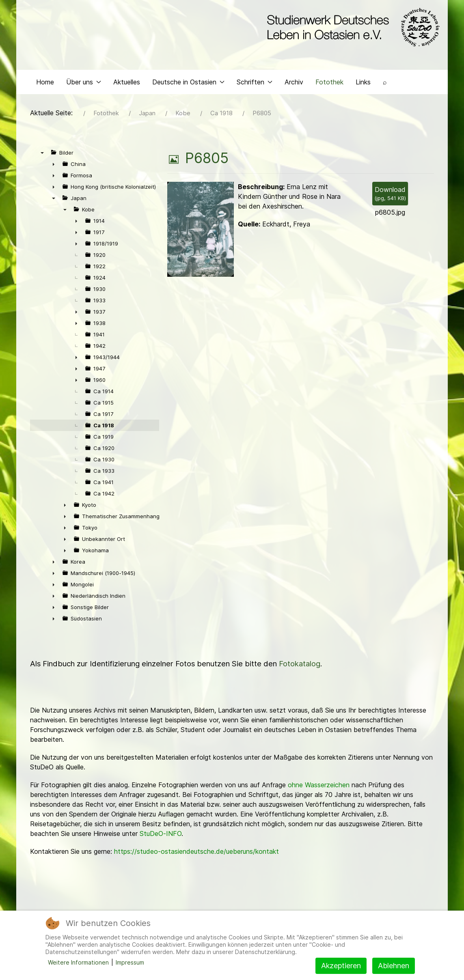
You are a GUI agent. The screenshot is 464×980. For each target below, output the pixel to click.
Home (45, 84)
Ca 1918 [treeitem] (104, 427)
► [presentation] (54, 166)
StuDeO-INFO (161, 836)
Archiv (294, 84)
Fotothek (329, 84)
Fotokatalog (300, 666)
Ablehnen (394, 966)
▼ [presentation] (42, 155)
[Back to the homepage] (351, 28)
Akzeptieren (341, 966)
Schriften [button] (255, 84)
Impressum (130, 962)
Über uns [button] (84, 84)
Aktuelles (127, 84)
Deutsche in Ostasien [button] (188, 84)
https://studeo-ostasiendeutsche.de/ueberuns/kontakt (196, 853)
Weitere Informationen (78, 962)
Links (363, 84)
